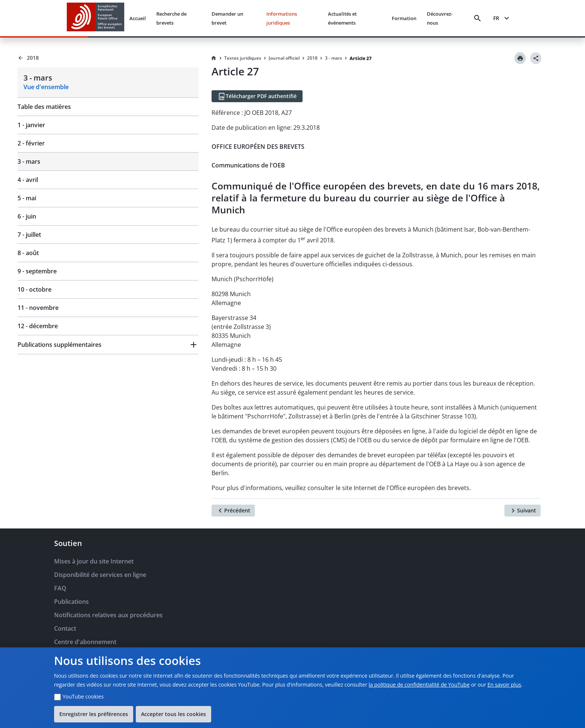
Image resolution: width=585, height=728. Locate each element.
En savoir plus (504, 685)
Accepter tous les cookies (173, 714)
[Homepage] (214, 58)
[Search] (478, 18)
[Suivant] (523, 511)
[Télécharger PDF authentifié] (257, 96)
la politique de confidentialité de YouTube (419, 685)
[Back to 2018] (108, 58)
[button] (108, 345)
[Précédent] (233, 511)
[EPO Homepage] (96, 18)
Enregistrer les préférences (94, 714)
